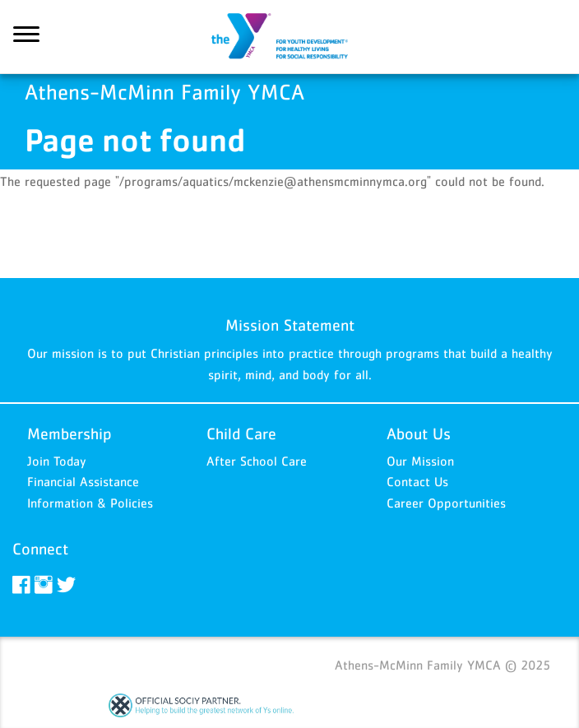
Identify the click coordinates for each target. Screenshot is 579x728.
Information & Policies (90, 503)
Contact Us (417, 481)
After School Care (257, 461)
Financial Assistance (83, 481)
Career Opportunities (446, 503)
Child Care (241, 434)
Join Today (57, 461)
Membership (69, 434)
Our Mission (420, 461)
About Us (419, 434)
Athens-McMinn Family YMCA (289, 37)
